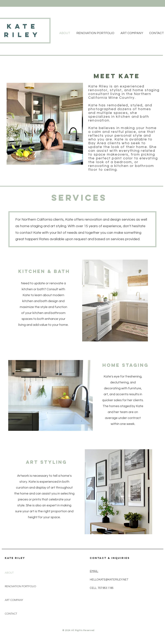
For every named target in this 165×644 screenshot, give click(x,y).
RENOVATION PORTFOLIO (20, 586)
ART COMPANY (14, 600)
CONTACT (11, 614)
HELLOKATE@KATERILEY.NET (109, 580)
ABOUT (9, 573)
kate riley (22, 30)
